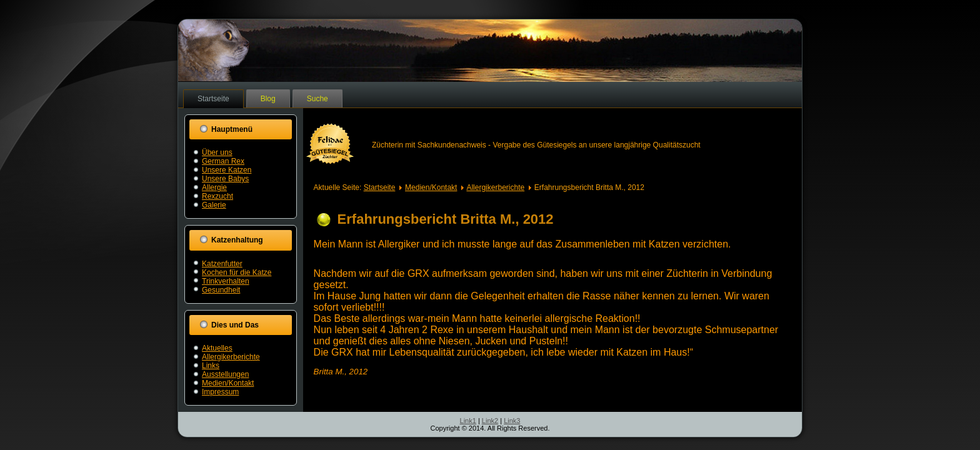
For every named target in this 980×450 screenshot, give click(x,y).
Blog (268, 99)
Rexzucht (217, 196)
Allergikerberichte (231, 357)
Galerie (214, 205)
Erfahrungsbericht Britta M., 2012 (446, 219)
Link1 (468, 421)
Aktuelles (217, 348)
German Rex (223, 161)
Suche (317, 99)
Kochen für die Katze (237, 272)
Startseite (213, 99)
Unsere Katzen (227, 170)
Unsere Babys (225, 179)
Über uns (217, 152)
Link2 (490, 421)
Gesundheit (221, 290)
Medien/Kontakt (228, 383)
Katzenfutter (222, 264)
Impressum (220, 392)
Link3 (512, 421)
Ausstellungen (225, 374)
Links (211, 366)
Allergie (214, 187)
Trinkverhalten (226, 281)
